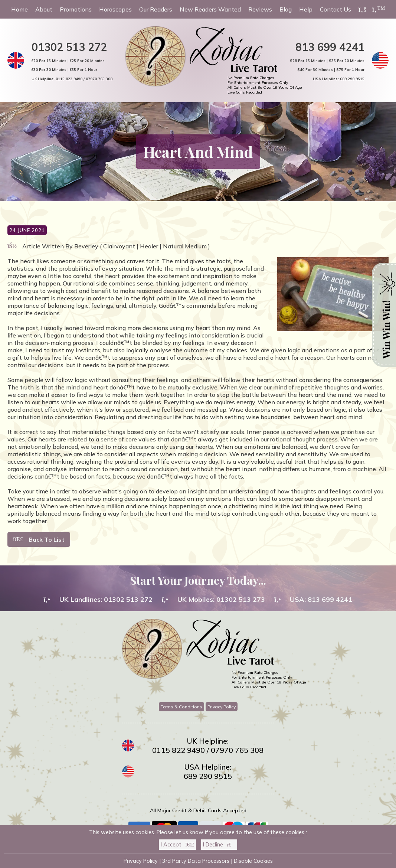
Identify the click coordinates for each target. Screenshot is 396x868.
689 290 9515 (352, 79)
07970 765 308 (99, 79)
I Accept (177, 845)
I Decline (219, 845)
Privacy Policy (222, 707)
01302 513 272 (69, 47)
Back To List (39, 539)
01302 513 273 (241, 599)
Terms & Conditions (181, 707)
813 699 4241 (330, 47)
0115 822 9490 (69, 79)
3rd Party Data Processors (196, 861)
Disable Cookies (253, 861)
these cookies (287, 832)
